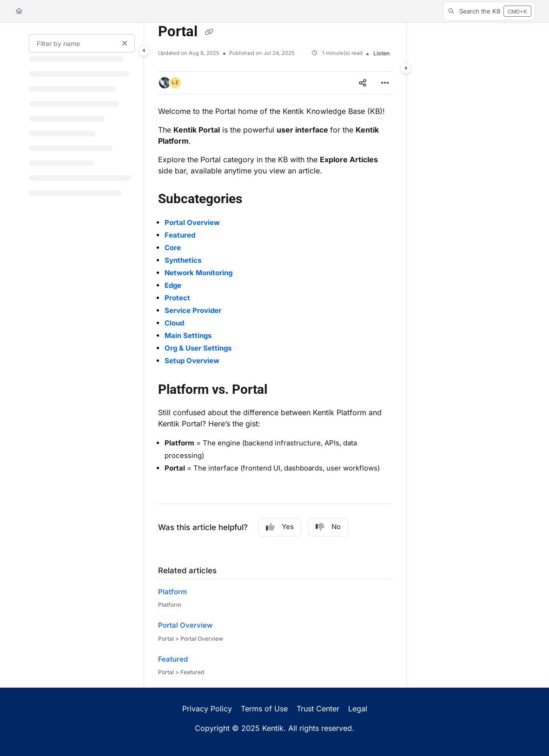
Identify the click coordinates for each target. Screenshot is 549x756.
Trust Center (318, 709)
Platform (172, 592)
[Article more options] (385, 83)
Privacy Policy (207, 709)
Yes (280, 527)
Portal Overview (185, 625)
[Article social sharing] (363, 83)
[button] (489, 11)
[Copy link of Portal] (209, 33)
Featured (173, 659)
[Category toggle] (144, 51)
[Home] (19, 11)
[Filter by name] (82, 43)
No (328, 527)
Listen (381, 53)
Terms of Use (264, 709)
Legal (358, 709)
